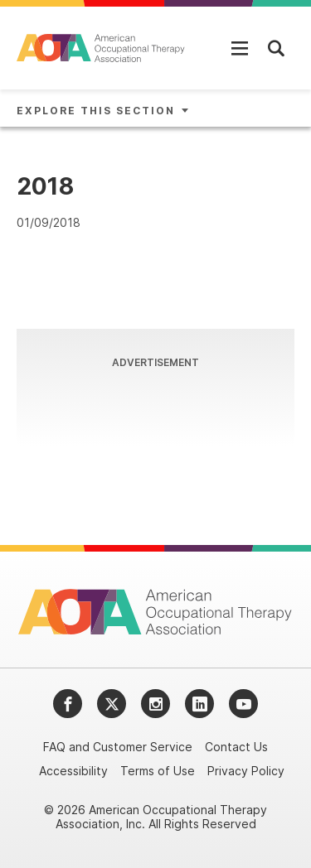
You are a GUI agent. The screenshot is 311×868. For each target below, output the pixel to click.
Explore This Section (96, 111)
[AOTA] (102, 48)
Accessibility (73, 771)
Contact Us (236, 747)
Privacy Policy (246, 771)
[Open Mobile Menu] (240, 48)
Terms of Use (158, 771)
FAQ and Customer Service (118, 747)
